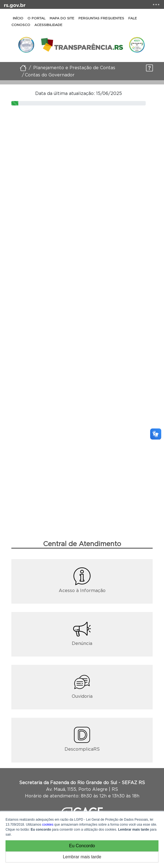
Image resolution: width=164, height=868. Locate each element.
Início (18, 18)
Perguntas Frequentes (101, 18)
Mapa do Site (62, 18)
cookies (48, 825)
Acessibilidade (48, 25)
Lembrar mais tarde (82, 857)
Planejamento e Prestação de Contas (74, 68)
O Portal (36, 18)
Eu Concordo (82, 846)
